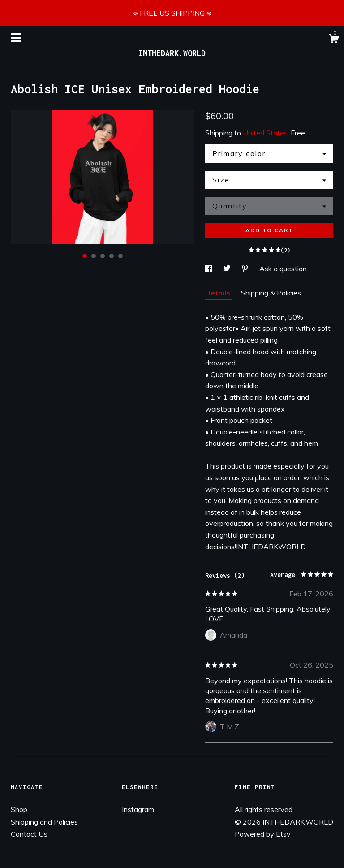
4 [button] (112, 256)
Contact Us (29, 834)
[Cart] (334, 40)
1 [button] (85, 256)
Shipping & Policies (271, 293)
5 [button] (120, 256)
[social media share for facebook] (210, 269)
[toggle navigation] (16, 38)
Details (219, 293)
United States (265, 133)
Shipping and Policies (44, 822)
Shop (19, 809)
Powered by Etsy (263, 834)
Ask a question (283, 269)
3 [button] (103, 256)
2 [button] (94, 256)
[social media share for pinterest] (246, 269)
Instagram (138, 809)
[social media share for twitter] (228, 269)
